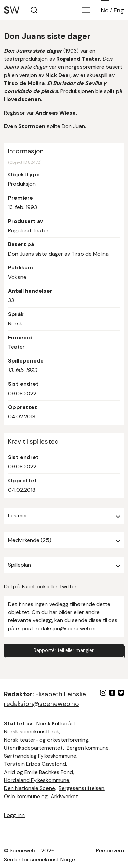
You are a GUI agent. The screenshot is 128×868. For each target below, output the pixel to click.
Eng (119, 10)
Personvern (110, 851)
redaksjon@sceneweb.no (67, 628)
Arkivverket (64, 796)
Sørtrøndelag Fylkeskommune (40, 756)
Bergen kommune (88, 748)
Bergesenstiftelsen (82, 788)
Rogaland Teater (28, 230)
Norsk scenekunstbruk (32, 732)
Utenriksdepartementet (34, 748)
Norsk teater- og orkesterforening (46, 740)
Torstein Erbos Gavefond (35, 764)
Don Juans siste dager (36, 254)
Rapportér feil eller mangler (64, 650)
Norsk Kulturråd (56, 724)
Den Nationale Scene (29, 788)
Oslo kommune (22, 796)
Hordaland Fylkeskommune (37, 780)
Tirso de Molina (90, 254)
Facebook (34, 587)
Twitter (68, 587)
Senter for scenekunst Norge (40, 859)
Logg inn (14, 815)
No (105, 10)
